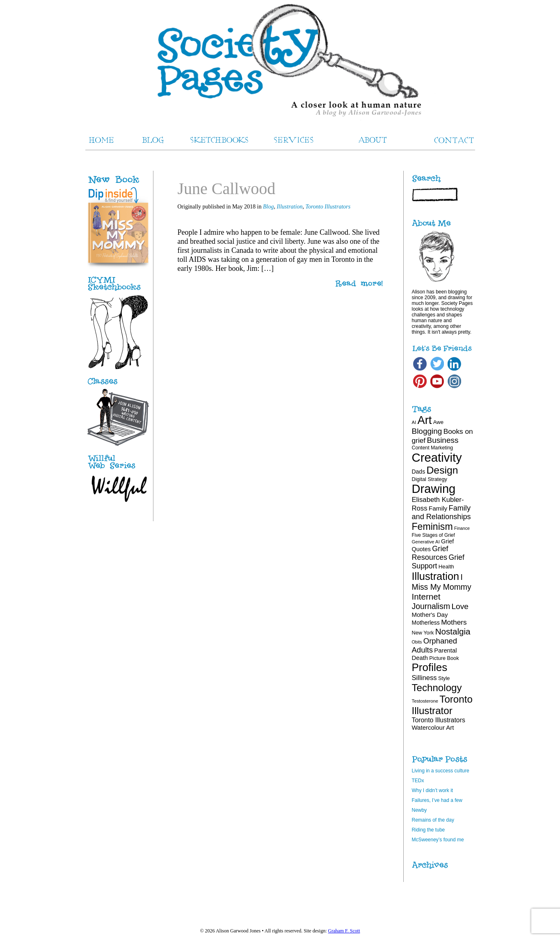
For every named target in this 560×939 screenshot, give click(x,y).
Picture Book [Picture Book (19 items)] (444, 658)
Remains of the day (433, 820)
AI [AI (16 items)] (414, 422)
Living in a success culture (441, 771)
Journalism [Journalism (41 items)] (431, 606)
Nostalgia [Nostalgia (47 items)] (453, 631)
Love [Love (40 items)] (460, 606)
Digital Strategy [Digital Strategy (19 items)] (430, 479)
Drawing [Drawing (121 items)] (434, 489)
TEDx (418, 781)
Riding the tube (429, 830)
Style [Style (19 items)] (444, 678)
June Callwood (227, 189)
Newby (419, 810)
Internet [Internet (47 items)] (426, 597)
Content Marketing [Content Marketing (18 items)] (433, 448)
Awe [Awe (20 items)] (438, 422)
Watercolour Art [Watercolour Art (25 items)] (433, 727)
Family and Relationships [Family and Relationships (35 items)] (441, 512)
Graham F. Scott (344, 931)
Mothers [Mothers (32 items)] (454, 622)
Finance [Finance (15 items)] (462, 528)
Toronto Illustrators (328, 207)
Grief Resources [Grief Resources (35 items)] (430, 553)
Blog (268, 207)
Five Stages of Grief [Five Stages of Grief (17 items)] (433, 535)
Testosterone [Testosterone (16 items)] (425, 701)
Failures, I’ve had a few (437, 800)
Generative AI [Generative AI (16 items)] (426, 542)
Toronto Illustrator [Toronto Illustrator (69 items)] (442, 705)
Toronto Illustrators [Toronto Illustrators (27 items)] (439, 720)
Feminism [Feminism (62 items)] (432, 527)
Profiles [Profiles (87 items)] (430, 667)
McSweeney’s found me (438, 840)
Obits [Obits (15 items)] (417, 642)
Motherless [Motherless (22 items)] (426, 623)
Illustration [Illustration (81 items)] (436, 576)
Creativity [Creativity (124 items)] (437, 457)
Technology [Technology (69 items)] (437, 688)
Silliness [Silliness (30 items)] (424, 678)
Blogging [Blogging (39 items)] (427, 431)
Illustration (289, 207)
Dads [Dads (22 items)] (419, 472)
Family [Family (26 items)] (438, 508)
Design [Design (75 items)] (442, 470)
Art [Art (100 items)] (425, 420)
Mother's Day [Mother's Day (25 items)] (430, 615)
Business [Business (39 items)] (443, 440)
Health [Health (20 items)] (446, 567)
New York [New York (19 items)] (423, 633)
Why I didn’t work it (433, 790)
